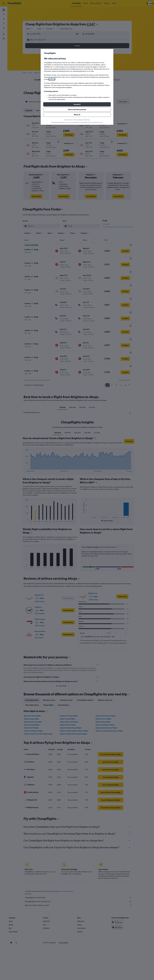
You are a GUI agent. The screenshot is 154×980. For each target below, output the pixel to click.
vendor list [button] (52, 79)
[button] (77, 104)
